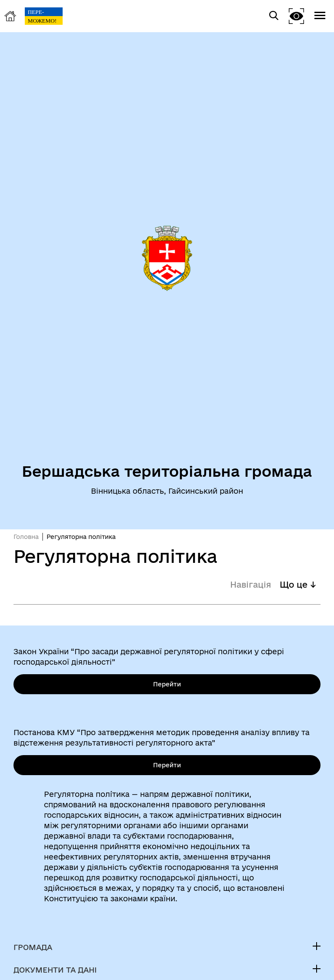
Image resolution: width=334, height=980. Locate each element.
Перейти (167, 684)
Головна (26, 537)
